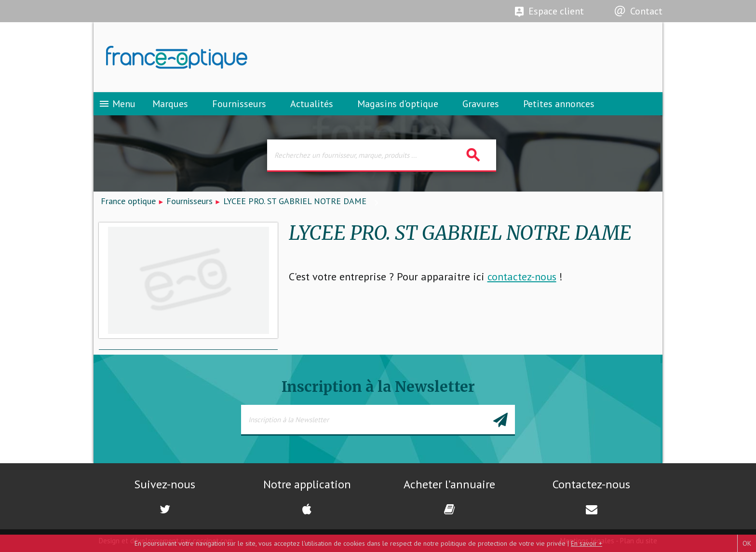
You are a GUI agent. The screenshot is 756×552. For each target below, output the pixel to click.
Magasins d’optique (398, 104)
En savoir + (587, 543)
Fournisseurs (239, 104)
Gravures (481, 104)
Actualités (312, 104)
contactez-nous (522, 276)
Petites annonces (559, 104)
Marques (170, 104)
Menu (117, 104)
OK (747, 543)
